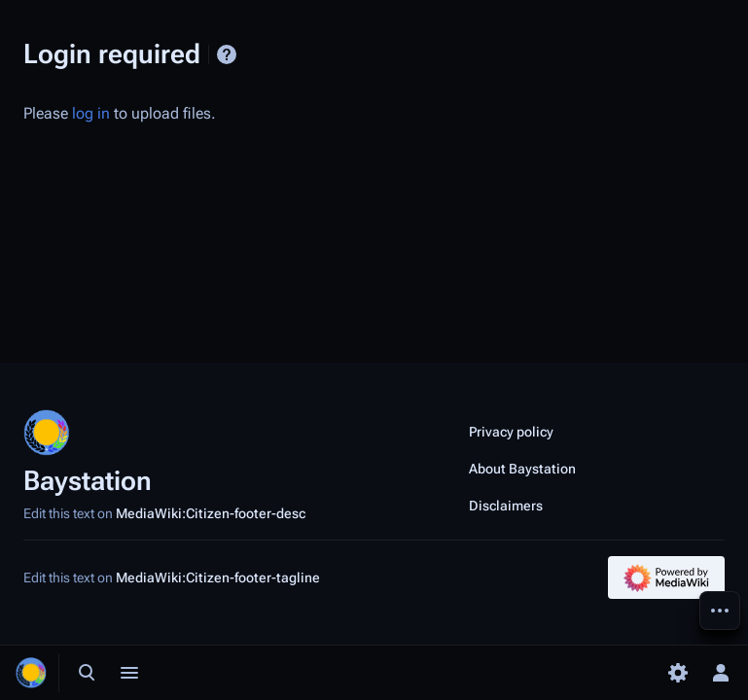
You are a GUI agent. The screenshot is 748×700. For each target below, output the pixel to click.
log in (91, 113)
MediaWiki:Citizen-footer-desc (211, 513)
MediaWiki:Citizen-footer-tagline (218, 577)
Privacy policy (511, 432)
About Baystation (522, 469)
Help (227, 54)
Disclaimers (506, 506)
